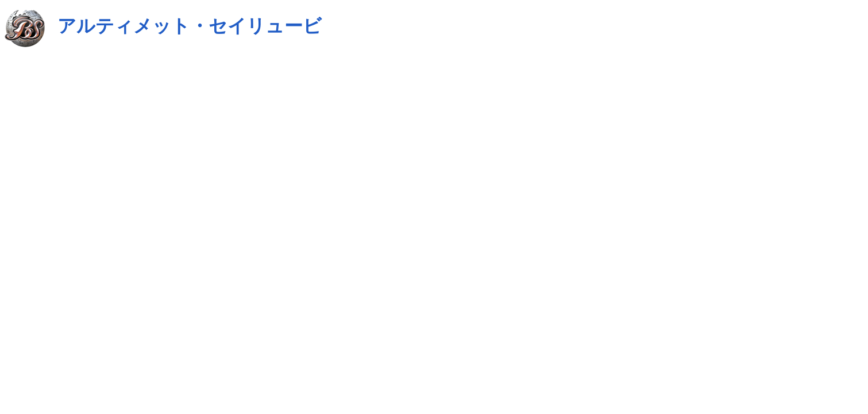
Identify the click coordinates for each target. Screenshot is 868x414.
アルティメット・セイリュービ (190, 26)
